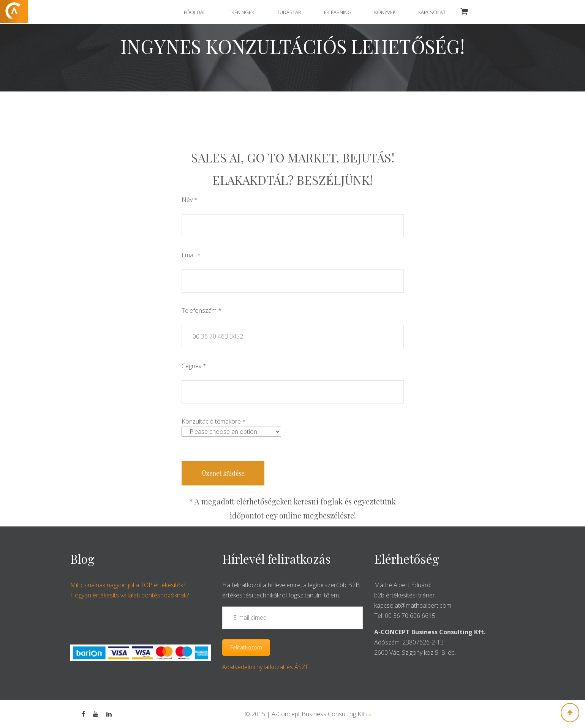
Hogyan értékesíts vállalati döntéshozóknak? (130, 595)
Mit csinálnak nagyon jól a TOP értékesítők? (128, 585)
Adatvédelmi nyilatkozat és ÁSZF (266, 667)
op (368, 714)
